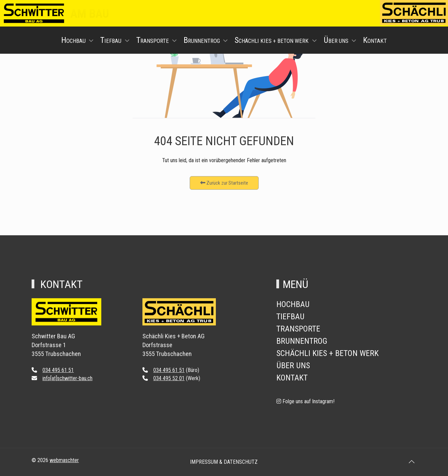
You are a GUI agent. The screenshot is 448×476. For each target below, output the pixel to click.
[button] (412, 462)
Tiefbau (290, 317)
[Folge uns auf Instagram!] (305, 401)
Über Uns (293, 365)
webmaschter (64, 460)
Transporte (298, 329)
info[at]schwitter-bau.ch (67, 378)
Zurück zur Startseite (224, 183)
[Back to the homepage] (66, 319)
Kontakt (292, 378)
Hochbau (293, 304)
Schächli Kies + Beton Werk (328, 353)
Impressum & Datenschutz (224, 462)
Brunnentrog (302, 341)
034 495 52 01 (169, 378)
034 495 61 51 (58, 370)
